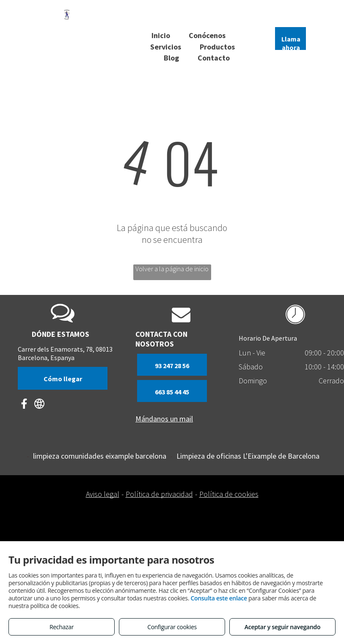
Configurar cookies (172, 627)
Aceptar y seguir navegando (282, 627)
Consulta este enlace (219, 598)
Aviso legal (103, 494)
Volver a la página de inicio (172, 269)
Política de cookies (229, 494)
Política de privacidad (159, 494)
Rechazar (62, 627)
